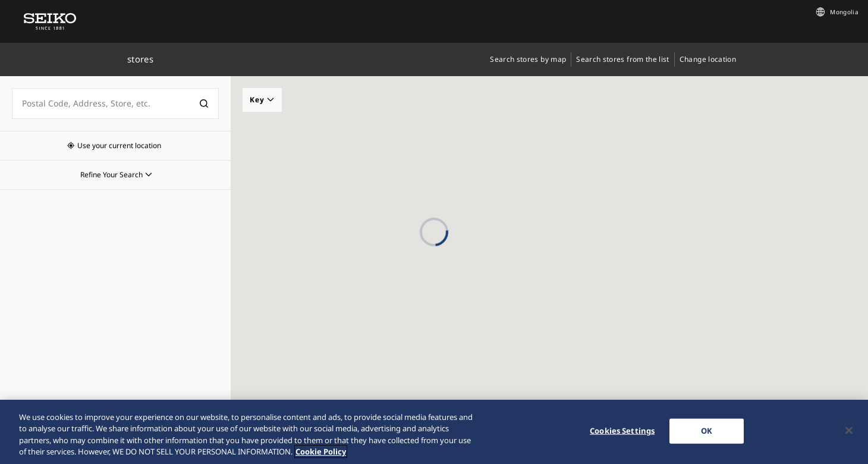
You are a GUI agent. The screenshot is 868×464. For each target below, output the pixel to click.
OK (707, 431)
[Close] (849, 430)
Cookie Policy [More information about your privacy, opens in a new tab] (321, 452)
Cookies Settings (622, 431)
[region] (434, 432)
